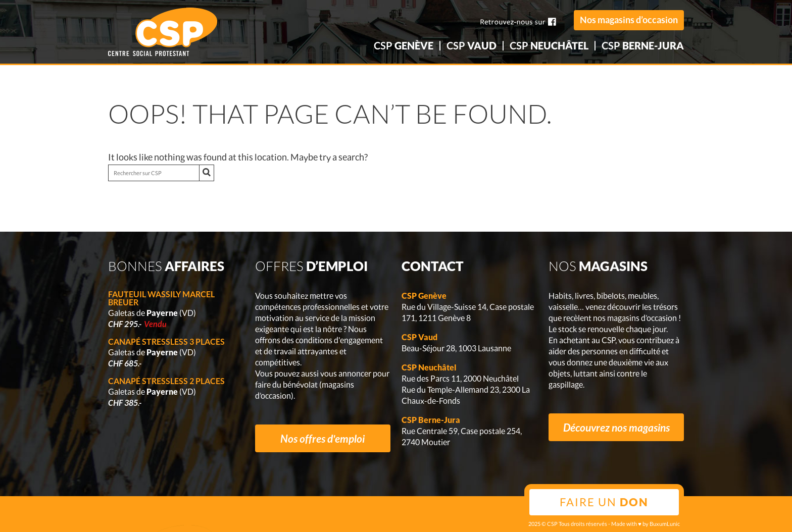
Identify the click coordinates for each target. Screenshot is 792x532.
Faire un (604, 502)
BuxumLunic (665, 524)
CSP (404, 45)
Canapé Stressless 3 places (166, 341)
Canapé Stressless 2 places (166, 381)
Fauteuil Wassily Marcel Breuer (161, 298)
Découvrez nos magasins (616, 427)
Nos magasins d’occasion (629, 20)
